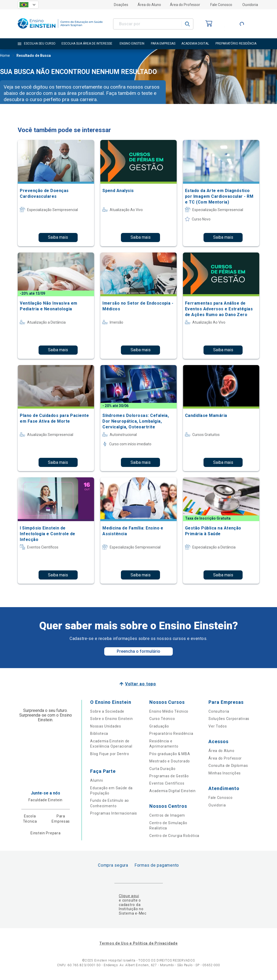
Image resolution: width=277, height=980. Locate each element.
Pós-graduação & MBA (170, 754)
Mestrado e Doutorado (170, 761)
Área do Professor (185, 5)
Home (5, 56)
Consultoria (219, 711)
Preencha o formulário (138, 651)
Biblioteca (99, 734)
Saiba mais (58, 237)
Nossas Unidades (106, 726)
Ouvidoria (250, 5)
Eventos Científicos (167, 783)
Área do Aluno (149, 5)
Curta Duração (162, 769)
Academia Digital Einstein (173, 791)
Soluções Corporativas (229, 719)
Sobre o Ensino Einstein (111, 719)
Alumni (97, 780)
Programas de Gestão (169, 776)
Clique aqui (129, 896)
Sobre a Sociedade (107, 711)
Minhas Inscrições (225, 773)
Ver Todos (218, 726)
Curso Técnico (162, 719)
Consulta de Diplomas (228, 766)
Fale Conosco (221, 5)
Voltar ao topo (141, 684)
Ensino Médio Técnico (169, 711)
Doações (121, 5)
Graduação (159, 726)
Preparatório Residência (171, 734)
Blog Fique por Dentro (110, 754)
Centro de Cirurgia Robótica (174, 836)
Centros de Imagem (167, 815)
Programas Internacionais (114, 813)
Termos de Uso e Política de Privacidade (138, 943)
